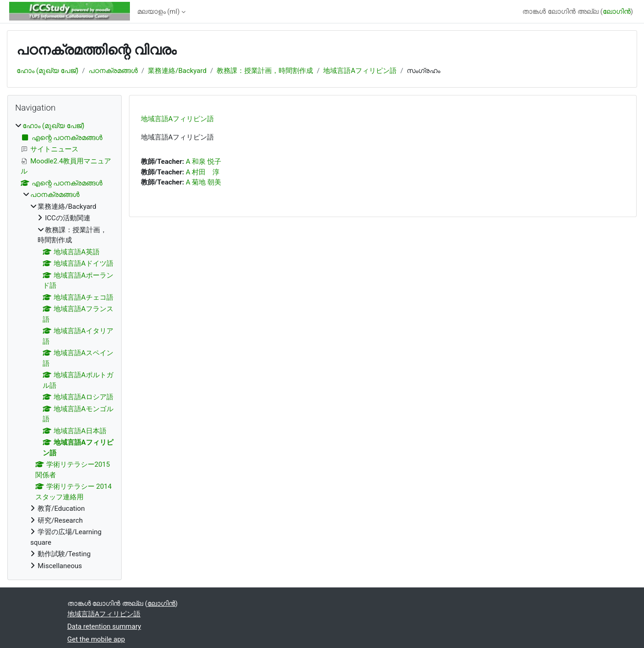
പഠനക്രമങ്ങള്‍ (113, 71)
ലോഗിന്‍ (617, 11)
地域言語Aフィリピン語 (360, 71)
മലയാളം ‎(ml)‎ (159, 11)
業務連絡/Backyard (177, 71)
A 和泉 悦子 (204, 162)
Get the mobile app (96, 639)
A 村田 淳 (203, 172)
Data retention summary (104, 626)
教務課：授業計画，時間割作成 (265, 71)
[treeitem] (64, 346)
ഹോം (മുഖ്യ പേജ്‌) (48, 71)
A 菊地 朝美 (204, 182)
